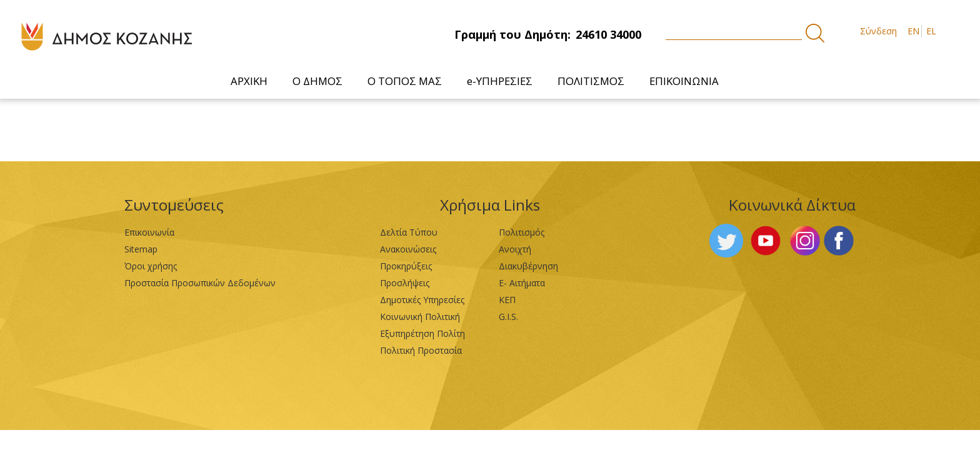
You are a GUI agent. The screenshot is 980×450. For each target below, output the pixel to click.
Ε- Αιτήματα (522, 283)
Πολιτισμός (522, 232)
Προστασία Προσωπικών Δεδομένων (200, 283)
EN (913, 31)
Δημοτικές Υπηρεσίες (422, 300)
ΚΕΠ (507, 300)
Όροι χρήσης (151, 266)
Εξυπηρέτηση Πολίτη (422, 333)
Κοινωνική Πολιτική (420, 317)
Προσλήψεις (405, 283)
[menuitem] (249, 81)
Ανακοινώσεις (408, 249)
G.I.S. (508, 317)
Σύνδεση (878, 31)
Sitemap (141, 249)
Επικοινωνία (149, 232)
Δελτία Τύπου (409, 232)
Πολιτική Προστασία (421, 350)
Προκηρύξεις (406, 266)
